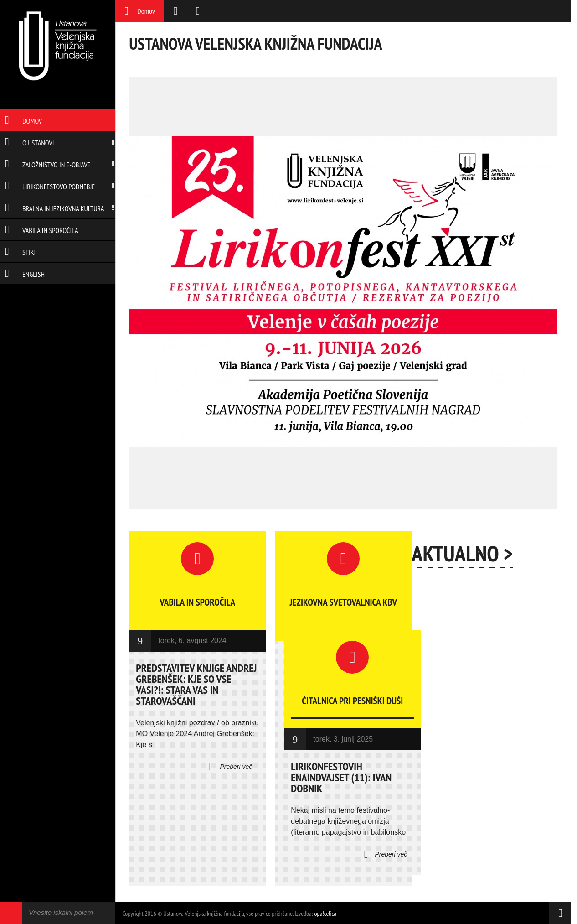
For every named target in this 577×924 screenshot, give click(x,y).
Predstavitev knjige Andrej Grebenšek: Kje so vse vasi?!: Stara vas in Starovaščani (196, 684)
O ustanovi (29, 143)
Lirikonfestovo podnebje (50, 187)
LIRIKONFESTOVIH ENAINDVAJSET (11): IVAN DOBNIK (341, 777)
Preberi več (231, 767)
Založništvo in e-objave (48, 165)
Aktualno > (462, 553)
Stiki (20, 252)
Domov (23, 121)
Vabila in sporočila (42, 230)
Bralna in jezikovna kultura (54, 208)
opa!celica (326, 914)
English (25, 274)
